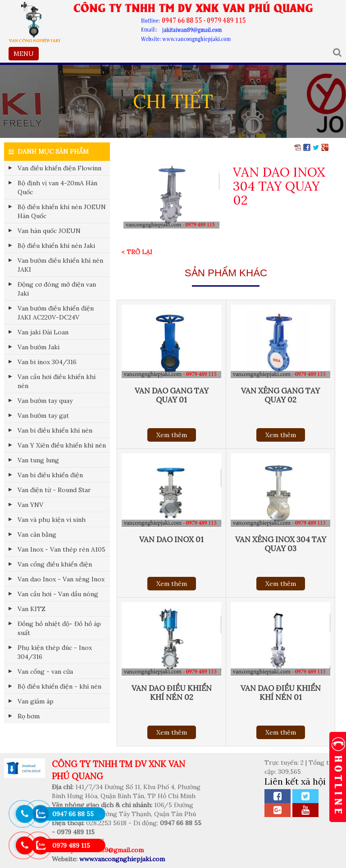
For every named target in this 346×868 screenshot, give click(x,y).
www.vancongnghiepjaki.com (122, 859)
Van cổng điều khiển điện (55, 564)
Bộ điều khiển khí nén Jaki (56, 246)
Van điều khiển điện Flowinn (59, 168)
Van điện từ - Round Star (54, 490)
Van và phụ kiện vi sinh (52, 520)
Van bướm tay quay (45, 401)
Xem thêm (172, 435)
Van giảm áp (36, 701)
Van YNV (30, 505)
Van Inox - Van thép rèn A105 (61, 549)
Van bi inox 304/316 (47, 362)
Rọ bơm (29, 716)
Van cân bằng (37, 535)
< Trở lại (137, 252)
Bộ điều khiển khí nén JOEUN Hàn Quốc (62, 211)
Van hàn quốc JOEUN (49, 231)
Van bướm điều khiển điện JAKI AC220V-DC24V (56, 313)
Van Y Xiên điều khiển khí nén (62, 445)
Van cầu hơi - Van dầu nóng (58, 594)
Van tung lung (38, 460)
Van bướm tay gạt (43, 416)
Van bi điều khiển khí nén (55, 430)
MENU (26, 55)
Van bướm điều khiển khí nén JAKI (60, 265)
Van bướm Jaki (39, 347)
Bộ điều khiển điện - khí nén (59, 686)
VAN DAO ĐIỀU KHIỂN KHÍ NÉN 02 (172, 693)
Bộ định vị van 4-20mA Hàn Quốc (57, 187)
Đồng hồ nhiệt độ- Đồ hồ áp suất (59, 628)
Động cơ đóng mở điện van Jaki (57, 289)
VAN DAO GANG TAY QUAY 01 (172, 395)
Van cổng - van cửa (45, 672)
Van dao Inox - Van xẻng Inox (61, 579)
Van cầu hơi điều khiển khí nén (57, 381)
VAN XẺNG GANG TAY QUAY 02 (280, 395)
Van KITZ (32, 609)
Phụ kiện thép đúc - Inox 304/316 (55, 652)
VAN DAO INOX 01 (171, 539)
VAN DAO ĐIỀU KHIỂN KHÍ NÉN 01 (281, 693)
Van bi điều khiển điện (50, 475)
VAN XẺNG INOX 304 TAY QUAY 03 (281, 544)
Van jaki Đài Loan (43, 332)
